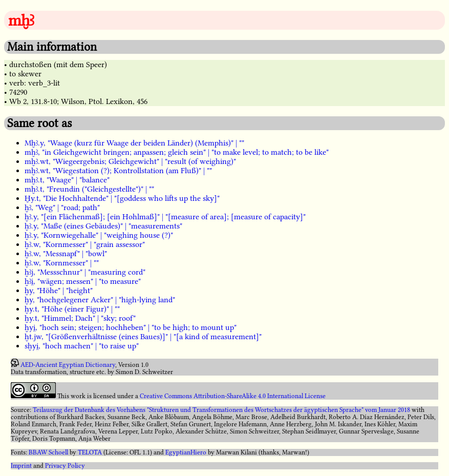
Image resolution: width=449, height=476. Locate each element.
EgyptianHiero (186, 452)
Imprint (21, 466)
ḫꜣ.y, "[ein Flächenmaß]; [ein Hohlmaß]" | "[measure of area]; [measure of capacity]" (165, 217)
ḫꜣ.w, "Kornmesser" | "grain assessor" (85, 244)
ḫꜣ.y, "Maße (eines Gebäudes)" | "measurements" (103, 226)
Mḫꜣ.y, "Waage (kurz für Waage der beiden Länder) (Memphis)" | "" (134, 143)
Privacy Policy (65, 466)
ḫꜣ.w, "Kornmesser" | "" (62, 263)
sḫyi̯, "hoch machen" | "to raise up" (82, 346)
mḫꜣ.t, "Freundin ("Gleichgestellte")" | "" (89, 189)
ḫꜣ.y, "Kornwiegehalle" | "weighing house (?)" (99, 235)
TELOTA (90, 452)
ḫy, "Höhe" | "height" (59, 291)
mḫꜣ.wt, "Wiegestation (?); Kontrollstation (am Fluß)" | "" (118, 171)
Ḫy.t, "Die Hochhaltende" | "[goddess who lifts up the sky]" (122, 198)
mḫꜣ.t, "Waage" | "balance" (67, 180)
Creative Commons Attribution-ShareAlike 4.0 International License (233, 396)
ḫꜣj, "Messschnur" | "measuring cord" (85, 272)
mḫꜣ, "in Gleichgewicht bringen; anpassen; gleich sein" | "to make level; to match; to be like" (177, 152)
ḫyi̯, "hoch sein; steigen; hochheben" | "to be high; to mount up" (131, 327)
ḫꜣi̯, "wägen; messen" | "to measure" (83, 281)
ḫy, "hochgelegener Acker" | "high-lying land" (100, 300)
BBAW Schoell (48, 452)
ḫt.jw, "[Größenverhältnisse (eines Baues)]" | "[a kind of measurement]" (143, 337)
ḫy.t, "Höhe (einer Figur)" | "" (72, 309)
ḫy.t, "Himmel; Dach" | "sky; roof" (80, 318)
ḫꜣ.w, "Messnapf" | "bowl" (66, 254)
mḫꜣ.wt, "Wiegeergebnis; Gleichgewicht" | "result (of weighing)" (130, 161)
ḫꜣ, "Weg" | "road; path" (62, 208)
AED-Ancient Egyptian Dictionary (68, 365)
